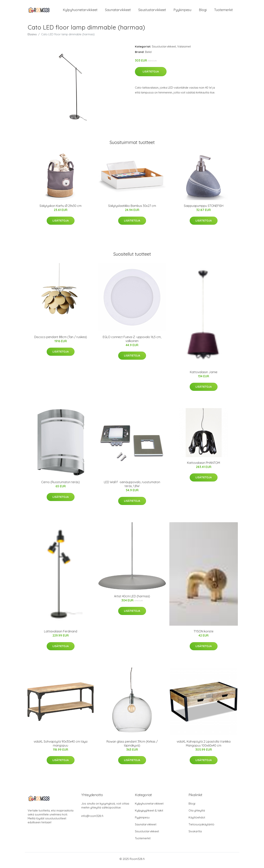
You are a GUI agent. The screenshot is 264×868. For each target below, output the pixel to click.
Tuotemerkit (223, 11)
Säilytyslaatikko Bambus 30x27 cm (132, 208)
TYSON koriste (204, 634)
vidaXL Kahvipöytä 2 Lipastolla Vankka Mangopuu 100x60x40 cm (204, 746)
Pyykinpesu (182, 11)
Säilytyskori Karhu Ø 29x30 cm (60, 208)
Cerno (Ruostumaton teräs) (60, 485)
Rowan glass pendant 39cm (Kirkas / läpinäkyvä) (132, 746)
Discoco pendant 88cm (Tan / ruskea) (61, 340)
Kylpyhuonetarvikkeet (80, 11)
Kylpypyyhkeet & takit (149, 813)
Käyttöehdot (197, 820)
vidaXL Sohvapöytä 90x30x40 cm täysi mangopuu (61, 746)
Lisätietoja (151, 74)
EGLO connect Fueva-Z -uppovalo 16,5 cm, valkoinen (132, 342)
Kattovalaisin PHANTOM (204, 465)
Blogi (203, 11)
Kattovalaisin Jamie (204, 375)
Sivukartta (195, 834)
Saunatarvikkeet (118, 11)
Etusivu (32, 37)
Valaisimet (184, 49)
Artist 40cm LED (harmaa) (132, 599)
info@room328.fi (92, 819)
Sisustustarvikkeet (152, 11)
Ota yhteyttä (197, 813)
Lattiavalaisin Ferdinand (61, 634)
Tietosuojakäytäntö (201, 827)
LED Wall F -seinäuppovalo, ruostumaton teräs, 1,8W (132, 487)
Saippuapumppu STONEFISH (204, 208)
